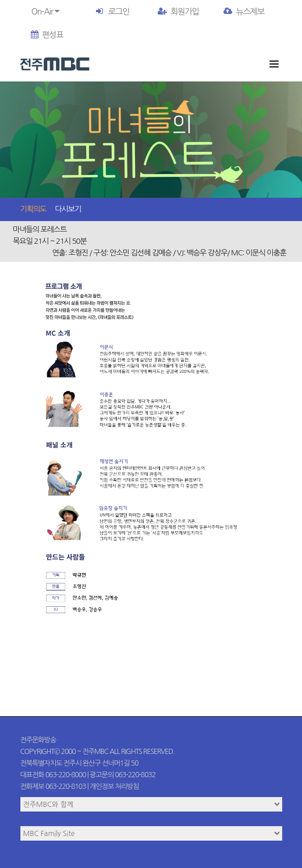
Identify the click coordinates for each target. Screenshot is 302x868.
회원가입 (178, 12)
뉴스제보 (244, 12)
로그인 (119, 12)
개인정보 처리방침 (114, 787)
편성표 (47, 35)
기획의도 (33, 209)
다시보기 (68, 209)
